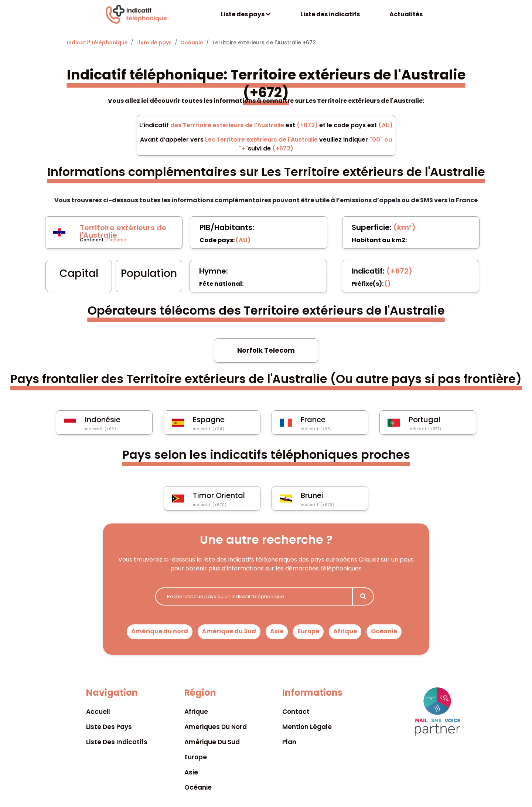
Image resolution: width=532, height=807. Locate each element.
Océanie (192, 43)
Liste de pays (154, 43)
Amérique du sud (212, 742)
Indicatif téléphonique (97, 43)
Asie (277, 631)
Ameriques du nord (216, 727)
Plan (289, 742)
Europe (308, 631)
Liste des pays (246, 14)
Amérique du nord (160, 631)
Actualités (406, 14)
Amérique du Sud (229, 631)
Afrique (345, 631)
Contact (296, 712)
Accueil (98, 712)
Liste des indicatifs (330, 14)
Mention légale (307, 727)
